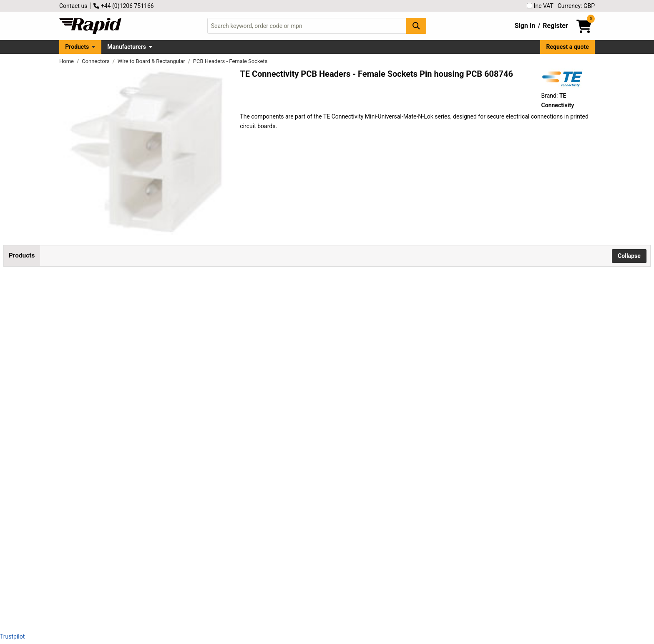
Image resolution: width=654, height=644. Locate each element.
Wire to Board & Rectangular (152, 61)
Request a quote (568, 47)
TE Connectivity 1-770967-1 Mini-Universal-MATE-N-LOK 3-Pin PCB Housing (109, 534)
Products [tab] (22, 255)
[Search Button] (416, 26)
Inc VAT (540, 6)
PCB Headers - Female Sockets (230, 61)
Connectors (96, 61)
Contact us (73, 6)
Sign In (525, 26)
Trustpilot (12, 636)
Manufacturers (127, 47)
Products (77, 47)
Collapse (629, 256)
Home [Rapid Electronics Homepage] (67, 61)
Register (555, 26)
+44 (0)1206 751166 (123, 6)
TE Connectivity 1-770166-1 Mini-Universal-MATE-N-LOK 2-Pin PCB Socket (109, 354)
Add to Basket (224, 359)
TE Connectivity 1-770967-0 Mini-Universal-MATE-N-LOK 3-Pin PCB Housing (109, 444)
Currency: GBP (576, 6)
